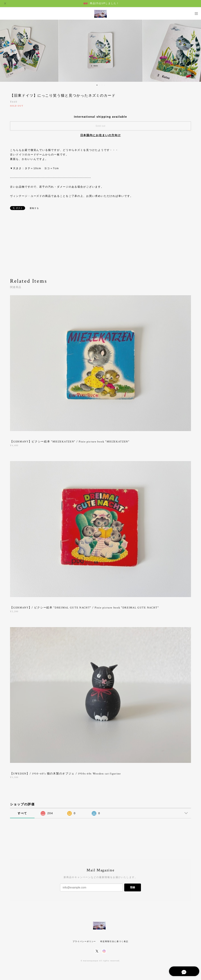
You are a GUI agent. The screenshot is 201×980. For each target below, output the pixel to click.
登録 (132, 887)
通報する (34, 208)
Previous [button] (6, 50)
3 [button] (102, 85)
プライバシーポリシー (84, 941)
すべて (22, 813)
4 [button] (105, 85)
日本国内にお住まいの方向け (101, 135)
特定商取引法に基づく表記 (114, 941)
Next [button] (195, 50)
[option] (101, 50)
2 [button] (100, 85)
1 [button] (97, 85)
